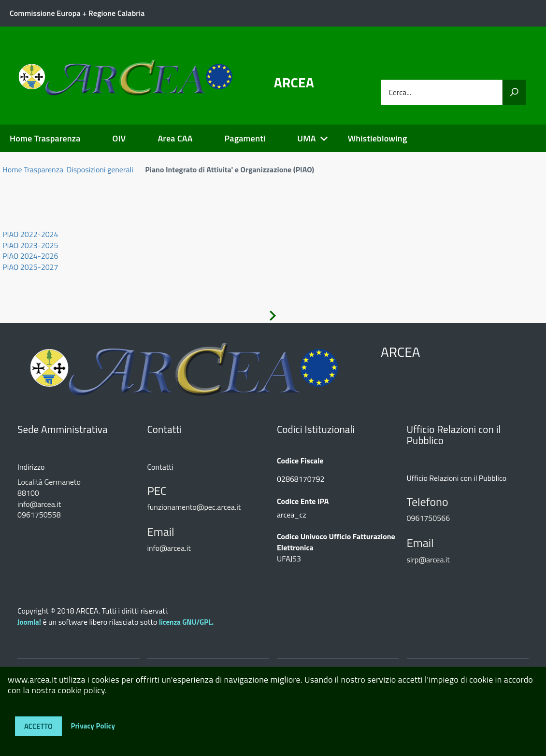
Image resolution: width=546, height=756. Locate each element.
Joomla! (29, 622)
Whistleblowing (378, 138)
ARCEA (294, 83)
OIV (119, 138)
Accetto (38, 726)
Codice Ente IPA (303, 501)
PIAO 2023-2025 (30, 245)
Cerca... (400, 92)
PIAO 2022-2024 (30, 234)
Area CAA (175, 138)
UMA (306, 138)
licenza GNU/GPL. (186, 622)
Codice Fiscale (300, 461)
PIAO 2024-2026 (30, 256)
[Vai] (514, 92)
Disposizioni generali (100, 169)
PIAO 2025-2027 (30, 267)
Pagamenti (245, 138)
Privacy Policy (93, 725)
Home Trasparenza (45, 138)
